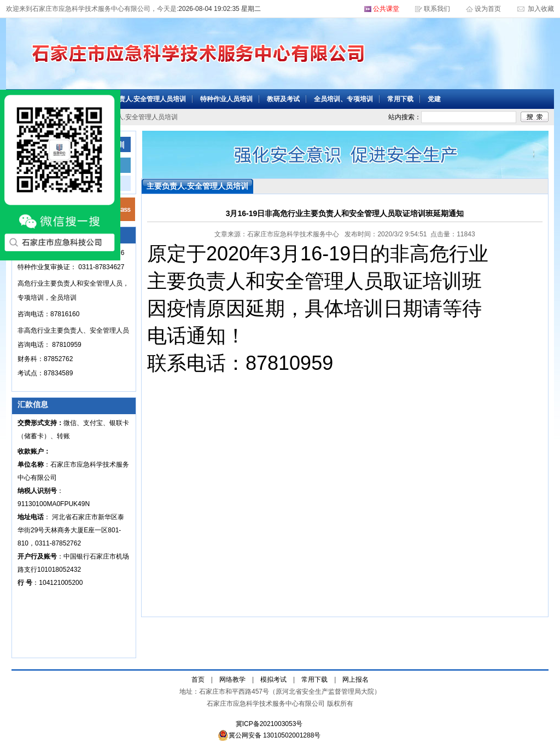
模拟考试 (273, 680)
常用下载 (400, 99)
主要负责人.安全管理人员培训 (142, 99)
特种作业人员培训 (226, 99)
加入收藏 (540, 9)
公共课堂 (386, 9)
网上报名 (355, 680)
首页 (198, 680)
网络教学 (232, 680)
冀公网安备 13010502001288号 (269, 735)
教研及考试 (283, 99)
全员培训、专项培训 (343, 99)
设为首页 (489, 9)
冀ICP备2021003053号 (269, 724)
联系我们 (437, 9)
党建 (434, 99)
